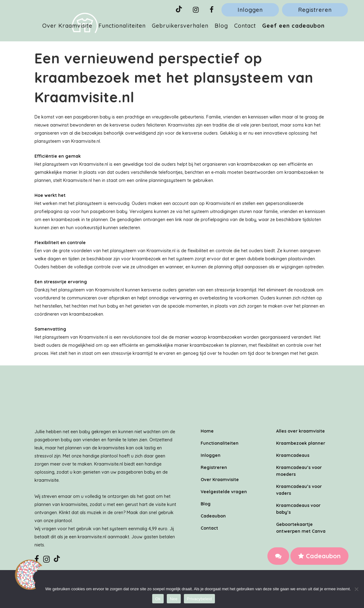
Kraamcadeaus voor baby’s (298, 509)
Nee (174, 599)
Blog (206, 504)
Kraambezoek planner (301, 443)
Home (207, 431)
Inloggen (250, 10)
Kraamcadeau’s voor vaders (299, 490)
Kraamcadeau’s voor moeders (299, 471)
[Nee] (356, 589)
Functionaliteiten (220, 443)
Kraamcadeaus (293, 455)
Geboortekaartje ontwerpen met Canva (301, 528)
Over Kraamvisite (220, 480)
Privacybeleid (200, 599)
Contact (209, 528)
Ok (158, 599)
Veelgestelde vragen (224, 492)
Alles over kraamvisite (300, 431)
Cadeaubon (319, 556)
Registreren (315, 10)
